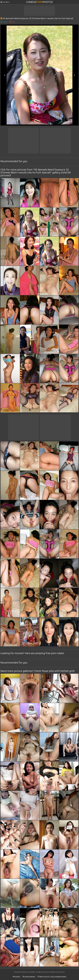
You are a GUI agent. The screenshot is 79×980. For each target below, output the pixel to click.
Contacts (16, 976)
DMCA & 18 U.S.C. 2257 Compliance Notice (52, 976)
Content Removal (29, 976)
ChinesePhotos (39, 2)
